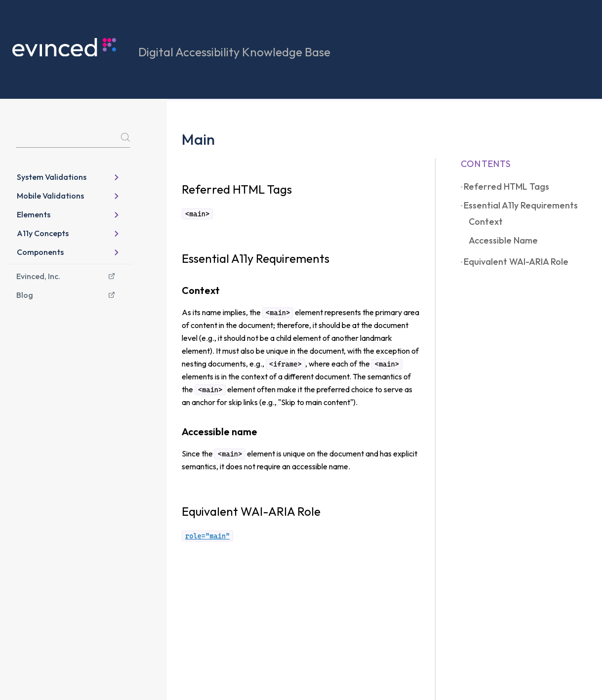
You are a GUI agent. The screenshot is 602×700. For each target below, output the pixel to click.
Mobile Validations (68, 196)
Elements (68, 214)
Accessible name (503, 240)
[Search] (73, 139)
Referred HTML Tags (506, 186)
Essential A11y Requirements (521, 205)
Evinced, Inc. (66, 276)
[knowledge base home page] (75, 47)
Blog (66, 295)
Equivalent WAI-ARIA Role (516, 262)
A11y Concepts (68, 233)
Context (486, 222)
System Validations (68, 177)
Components (68, 252)
